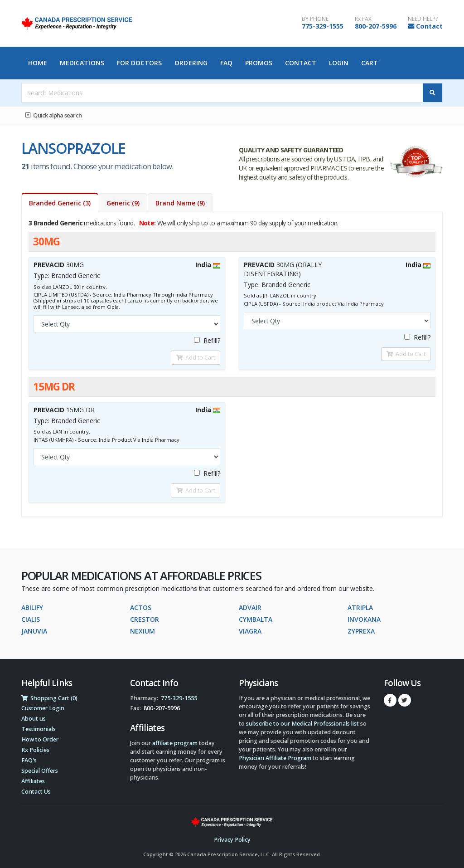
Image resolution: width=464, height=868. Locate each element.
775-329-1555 (323, 26)
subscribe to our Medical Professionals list (302, 724)
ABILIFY (32, 607)
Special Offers (40, 771)
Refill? (207, 340)
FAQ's (29, 760)
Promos (259, 63)
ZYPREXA (361, 631)
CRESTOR (145, 619)
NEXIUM (143, 631)
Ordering (191, 63)
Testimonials (39, 729)
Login (339, 63)
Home (38, 63)
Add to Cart (196, 357)
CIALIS (31, 619)
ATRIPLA (360, 607)
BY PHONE (315, 19)
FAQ (226, 63)
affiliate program (175, 743)
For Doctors (140, 63)
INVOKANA (364, 619)
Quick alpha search (53, 115)
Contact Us (36, 792)
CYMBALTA (256, 619)
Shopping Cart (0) (49, 698)
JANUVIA (34, 631)
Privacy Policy (232, 840)
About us (34, 719)
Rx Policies (35, 750)
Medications (82, 63)
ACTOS (141, 607)
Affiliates (33, 781)
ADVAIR (250, 607)
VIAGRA (250, 631)
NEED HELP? (423, 19)
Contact (429, 26)
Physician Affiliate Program (275, 758)
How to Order (40, 739)
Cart (370, 63)
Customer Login (43, 708)
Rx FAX (363, 19)
